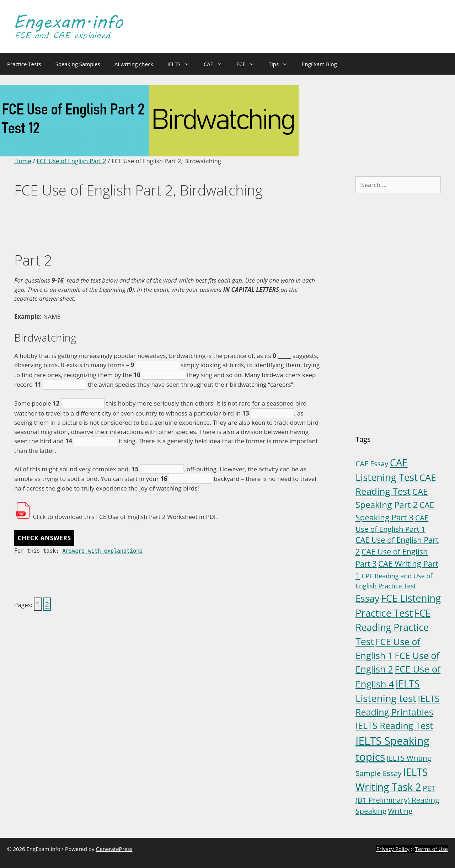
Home (23, 161)
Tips (282, 64)
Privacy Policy (393, 849)
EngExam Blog (319, 64)
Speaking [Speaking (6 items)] (371, 811)
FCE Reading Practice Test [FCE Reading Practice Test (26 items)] (393, 627)
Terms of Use (432, 849)
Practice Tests (24, 64)
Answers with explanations (102, 551)
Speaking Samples (78, 64)
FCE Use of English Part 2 (71, 161)
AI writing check (134, 64)
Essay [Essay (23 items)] (367, 598)
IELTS (182, 64)
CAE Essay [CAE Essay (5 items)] (372, 464)
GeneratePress (114, 849)
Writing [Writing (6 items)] (400, 811)
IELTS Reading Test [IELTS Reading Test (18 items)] (394, 725)
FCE (249, 64)
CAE (216, 64)
